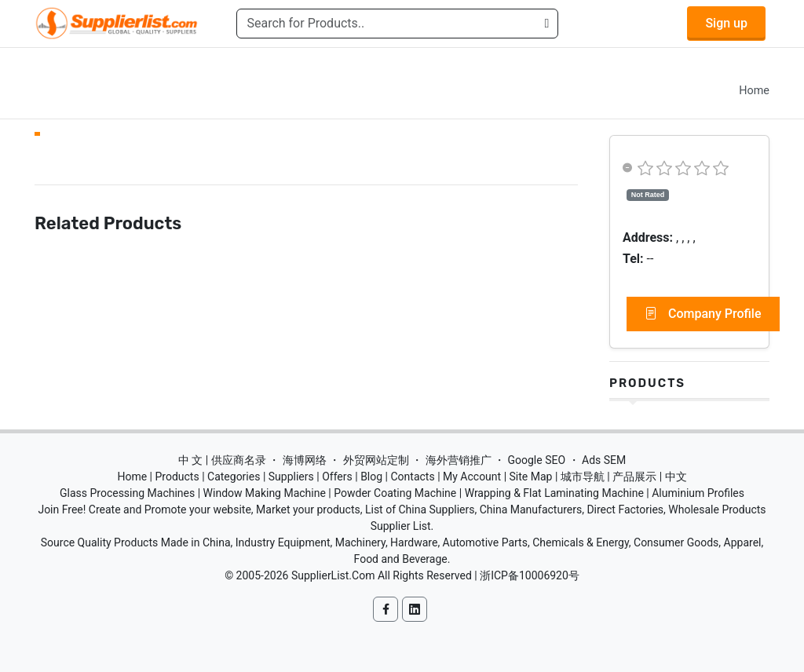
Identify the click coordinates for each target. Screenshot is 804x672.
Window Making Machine (265, 493)
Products (647, 383)
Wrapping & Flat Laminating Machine (554, 493)
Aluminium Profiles (698, 493)
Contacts (412, 477)
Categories (234, 477)
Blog (371, 477)
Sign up (726, 23)
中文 (676, 477)
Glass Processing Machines (127, 493)
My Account (472, 477)
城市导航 (583, 477)
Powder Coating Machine (395, 493)
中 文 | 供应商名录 (222, 460)
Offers (337, 477)
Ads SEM (604, 460)
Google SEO (536, 460)
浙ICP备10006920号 (530, 575)
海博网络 (305, 460)
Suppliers (291, 477)
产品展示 (634, 477)
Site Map (531, 477)
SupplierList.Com (333, 575)
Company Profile (703, 314)
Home (754, 91)
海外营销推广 (459, 460)
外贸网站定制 (376, 460)
